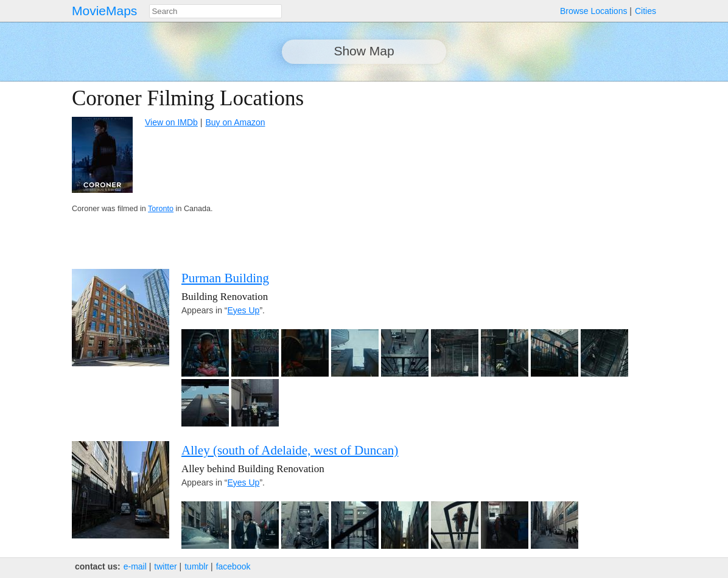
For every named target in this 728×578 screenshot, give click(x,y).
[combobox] (215, 11)
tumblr (196, 566)
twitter (165, 566)
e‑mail (135, 566)
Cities (646, 11)
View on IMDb (171, 122)
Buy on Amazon (235, 122)
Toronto (161, 209)
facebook (233, 566)
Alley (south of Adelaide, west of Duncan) (290, 450)
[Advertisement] (550, 172)
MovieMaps (104, 11)
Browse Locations (594, 11)
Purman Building (225, 278)
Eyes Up (243, 310)
